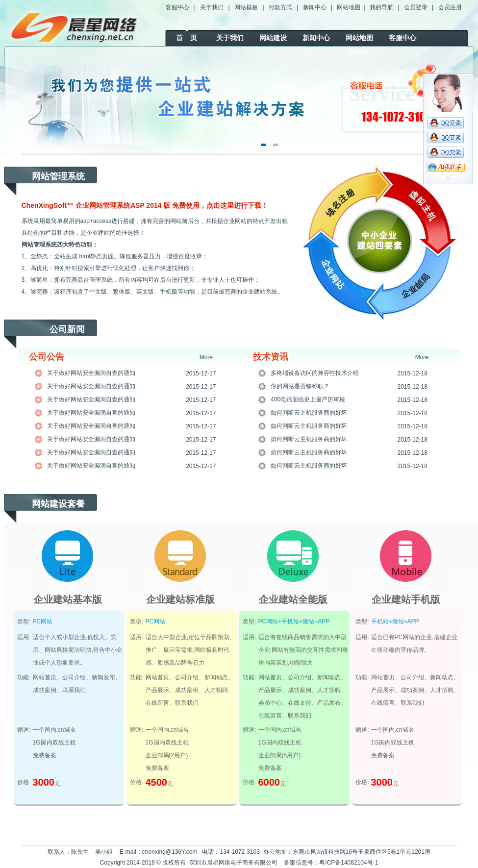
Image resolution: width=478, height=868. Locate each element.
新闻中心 (315, 7)
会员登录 (416, 7)
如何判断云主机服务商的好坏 (309, 413)
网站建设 (273, 38)
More (206, 357)
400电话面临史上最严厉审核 (308, 399)
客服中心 (177, 7)
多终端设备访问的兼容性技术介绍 (315, 373)
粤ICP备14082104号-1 (349, 863)
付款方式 (280, 7)
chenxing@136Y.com (170, 852)
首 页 (187, 38)
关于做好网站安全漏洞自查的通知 (91, 373)
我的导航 (381, 7)
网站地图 (349, 7)
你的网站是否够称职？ (300, 386)
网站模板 (246, 7)
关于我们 (212, 7)
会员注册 (450, 7)
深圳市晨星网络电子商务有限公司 (233, 863)
